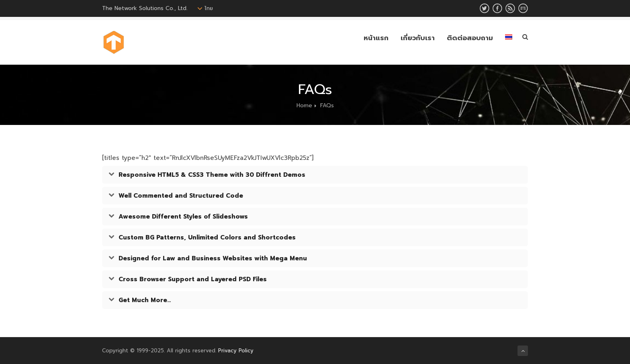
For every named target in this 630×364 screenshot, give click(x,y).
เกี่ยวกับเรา (418, 38)
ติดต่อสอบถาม (470, 38)
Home (304, 105)
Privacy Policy (236, 351)
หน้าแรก (376, 38)
